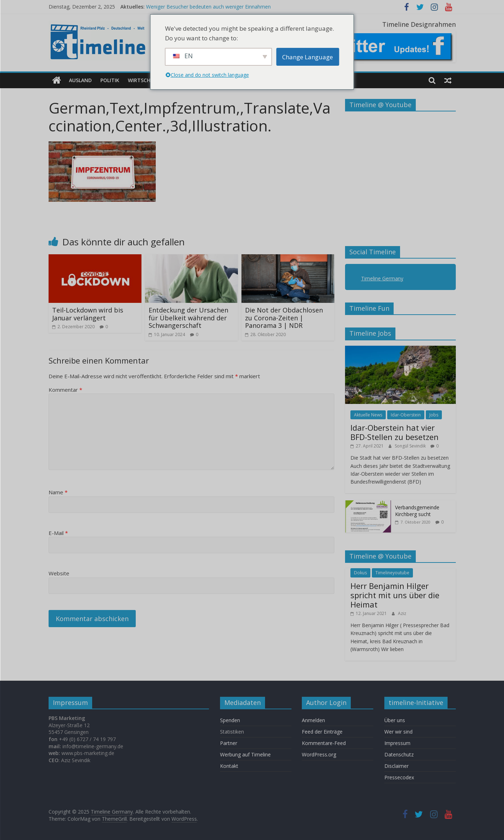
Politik (110, 80)
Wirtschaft (144, 80)
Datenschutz (399, 754)
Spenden (230, 720)
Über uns (395, 720)
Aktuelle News (368, 414)
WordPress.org (319, 754)
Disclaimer (396, 766)
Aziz (402, 613)
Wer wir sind (398, 732)
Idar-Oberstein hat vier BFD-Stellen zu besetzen (395, 432)
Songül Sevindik (411, 446)
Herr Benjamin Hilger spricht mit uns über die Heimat (395, 595)
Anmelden (313, 720)
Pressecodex (399, 777)
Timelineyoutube (392, 573)
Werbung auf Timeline (245, 754)
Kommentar (65, 389)
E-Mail (58, 532)
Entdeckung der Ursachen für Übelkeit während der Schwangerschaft (188, 318)
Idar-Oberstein (406, 414)
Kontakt (229, 766)
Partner (229, 743)
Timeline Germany (382, 278)
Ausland (80, 80)
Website (59, 573)
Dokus (360, 573)
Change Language (308, 57)
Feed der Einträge (322, 732)
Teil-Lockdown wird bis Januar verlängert (88, 314)
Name (58, 492)
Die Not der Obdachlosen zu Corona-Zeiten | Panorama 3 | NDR (284, 318)
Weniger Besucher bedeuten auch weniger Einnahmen (208, 7)
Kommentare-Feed (324, 743)
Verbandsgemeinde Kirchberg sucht (417, 511)
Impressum (397, 743)
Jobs (434, 414)
